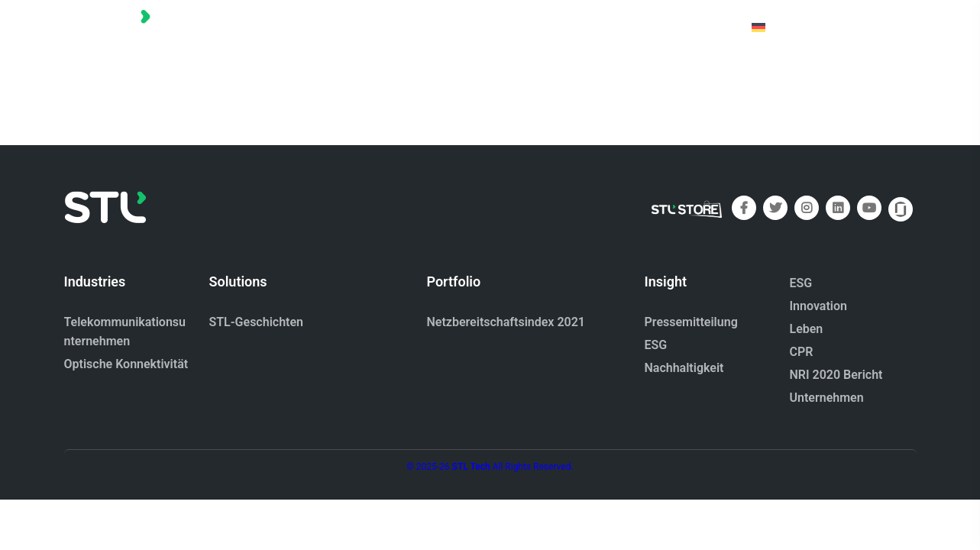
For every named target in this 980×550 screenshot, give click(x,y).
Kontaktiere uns (679, 26)
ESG (656, 345)
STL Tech (471, 467)
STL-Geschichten (256, 322)
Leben (807, 329)
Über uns (582, 26)
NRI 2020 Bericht (836, 375)
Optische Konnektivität (126, 364)
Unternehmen (827, 398)
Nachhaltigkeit (684, 368)
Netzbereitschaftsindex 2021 (506, 322)
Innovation (818, 306)
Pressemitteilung (691, 322)
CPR (802, 352)
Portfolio (503, 26)
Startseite (423, 26)
